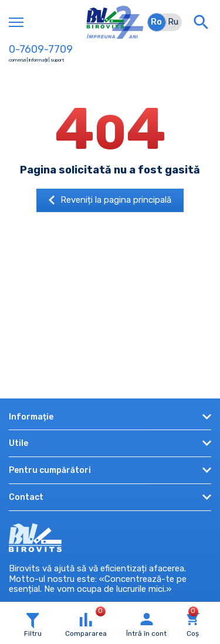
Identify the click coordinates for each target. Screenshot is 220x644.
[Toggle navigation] (16, 22)
